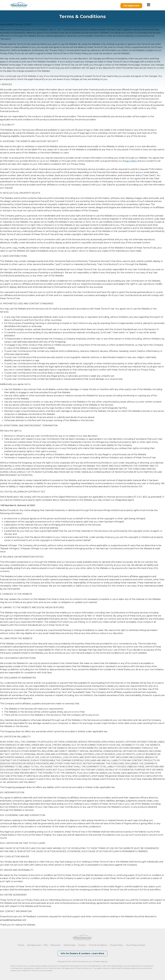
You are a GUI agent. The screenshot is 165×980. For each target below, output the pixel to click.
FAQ (46, 945)
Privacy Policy (130, 161)
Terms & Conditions (98, 945)
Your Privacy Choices (135, 945)
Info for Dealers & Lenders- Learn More (82, 953)
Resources (55, 945)
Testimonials (69, 945)
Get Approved (131, 6)
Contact (82, 945)
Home (21, 945)
